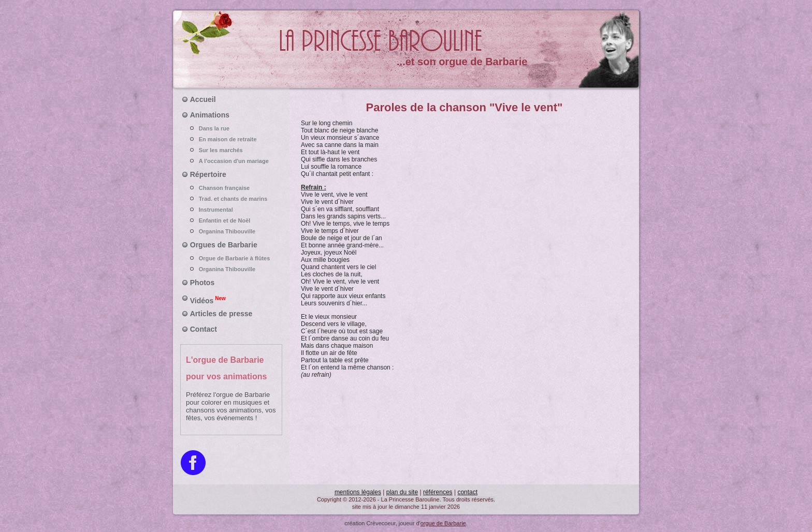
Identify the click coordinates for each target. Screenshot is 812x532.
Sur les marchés (231, 150)
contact (467, 492)
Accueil (203, 99)
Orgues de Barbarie (224, 245)
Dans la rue (231, 128)
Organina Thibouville (231, 231)
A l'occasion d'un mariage (231, 161)
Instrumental (231, 210)
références (438, 492)
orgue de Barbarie (443, 523)
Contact (204, 329)
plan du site (402, 492)
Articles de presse (221, 314)
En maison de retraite (231, 139)
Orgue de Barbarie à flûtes (231, 258)
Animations (210, 115)
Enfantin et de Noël (231, 220)
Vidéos (208, 300)
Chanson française (231, 188)
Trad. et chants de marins (231, 199)
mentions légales (358, 492)
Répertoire (208, 174)
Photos (202, 283)
